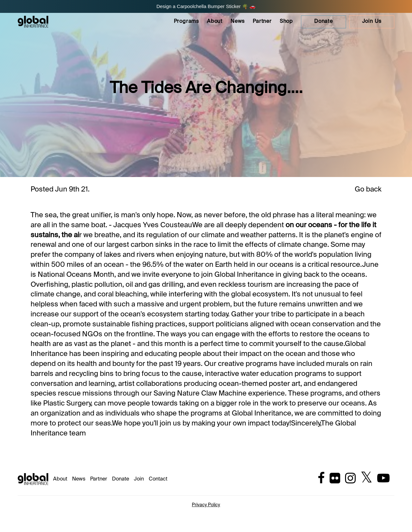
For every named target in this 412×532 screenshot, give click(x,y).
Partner (262, 22)
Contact (158, 479)
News (238, 22)
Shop (286, 22)
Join (139, 479)
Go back (368, 190)
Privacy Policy (206, 505)
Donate (121, 479)
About (215, 22)
